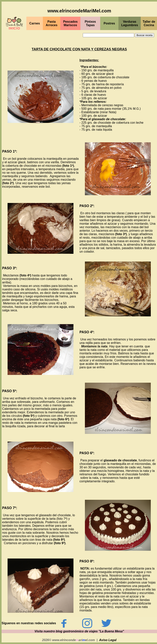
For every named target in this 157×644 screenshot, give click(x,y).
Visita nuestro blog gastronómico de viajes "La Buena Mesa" (79, 631)
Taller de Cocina (149, 23)
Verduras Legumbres (130, 23)
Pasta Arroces (52, 23)
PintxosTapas (90, 23)
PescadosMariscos (70, 23)
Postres (109, 23)
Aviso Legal (108, 640)
